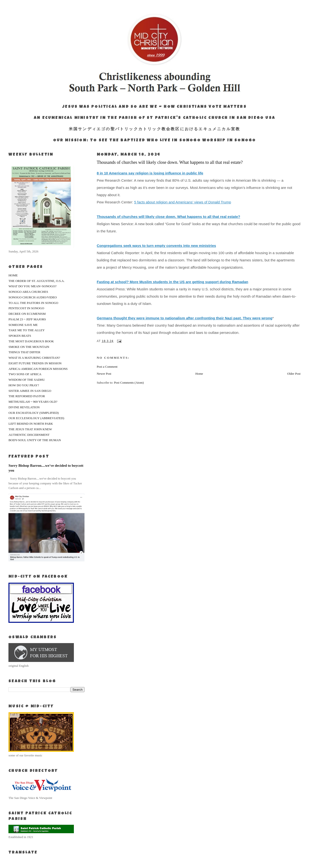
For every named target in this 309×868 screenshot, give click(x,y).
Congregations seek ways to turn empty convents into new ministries (156, 246)
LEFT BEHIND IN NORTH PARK (31, 424)
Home (199, 374)
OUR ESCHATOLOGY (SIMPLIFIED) (34, 413)
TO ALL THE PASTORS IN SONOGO (33, 303)
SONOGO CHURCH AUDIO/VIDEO (33, 297)
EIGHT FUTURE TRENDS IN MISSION (35, 363)
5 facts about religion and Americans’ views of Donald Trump (183, 202)
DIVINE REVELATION (24, 407)
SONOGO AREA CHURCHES (28, 292)
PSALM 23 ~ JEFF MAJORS (27, 319)
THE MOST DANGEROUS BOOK (31, 341)
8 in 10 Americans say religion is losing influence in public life (150, 173)
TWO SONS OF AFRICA (25, 374)
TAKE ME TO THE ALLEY (27, 330)
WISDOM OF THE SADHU (27, 380)
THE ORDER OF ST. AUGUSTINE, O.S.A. (36, 281)
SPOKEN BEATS (20, 336)
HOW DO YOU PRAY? (24, 385)
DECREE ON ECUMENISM (27, 314)
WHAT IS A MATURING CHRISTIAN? (34, 358)
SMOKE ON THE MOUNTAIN (29, 347)
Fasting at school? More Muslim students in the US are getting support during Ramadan (173, 282)
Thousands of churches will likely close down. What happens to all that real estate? (169, 217)
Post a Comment (107, 367)
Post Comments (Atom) (129, 383)
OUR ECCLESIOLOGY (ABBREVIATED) (36, 418)
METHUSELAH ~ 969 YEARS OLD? (33, 402)
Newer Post (104, 374)
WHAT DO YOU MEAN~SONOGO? (32, 286)
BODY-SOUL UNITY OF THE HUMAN (35, 440)
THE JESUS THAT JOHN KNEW (30, 429)
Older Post (294, 374)
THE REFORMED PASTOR (27, 396)
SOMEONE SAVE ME (23, 325)
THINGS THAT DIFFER (24, 352)
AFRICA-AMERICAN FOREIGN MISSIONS (38, 369)
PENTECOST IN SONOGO (26, 308)
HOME (13, 275)
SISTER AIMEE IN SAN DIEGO (30, 391)
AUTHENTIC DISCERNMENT (29, 435)
